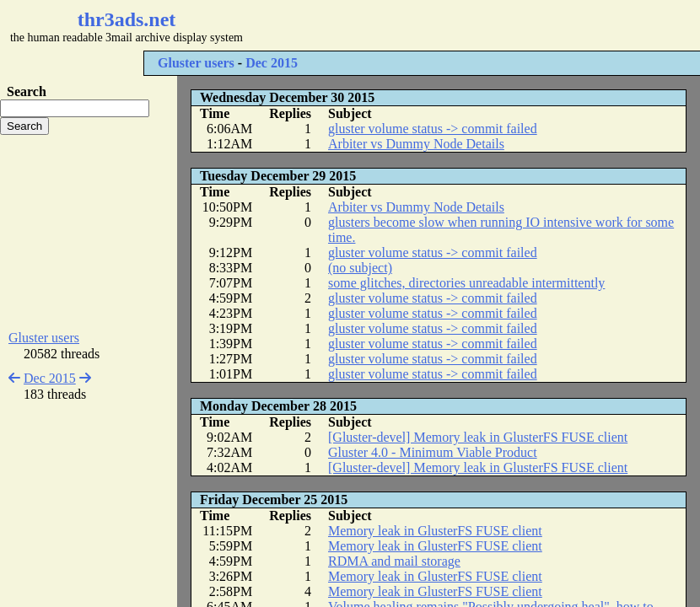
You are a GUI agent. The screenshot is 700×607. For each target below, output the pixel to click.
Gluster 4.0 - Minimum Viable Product (433, 452)
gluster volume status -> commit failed (433, 129)
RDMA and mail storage (394, 561)
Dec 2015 (272, 63)
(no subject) (360, 268)
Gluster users (196, 63)
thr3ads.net (127, 19)
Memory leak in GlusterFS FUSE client (435, 531)
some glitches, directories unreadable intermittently (466, 283)
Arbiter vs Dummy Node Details (416, 144)
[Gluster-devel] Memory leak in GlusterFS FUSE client (478, 437)
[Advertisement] (89, 233)
